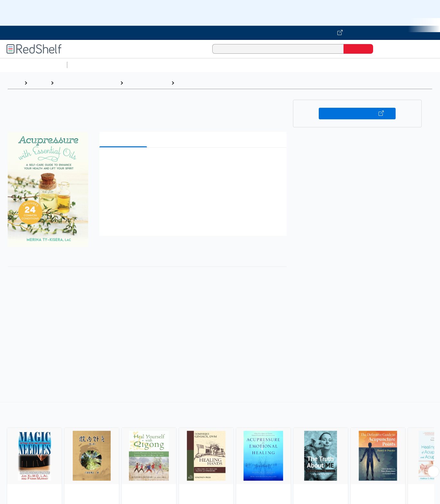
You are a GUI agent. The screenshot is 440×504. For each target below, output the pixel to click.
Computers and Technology (184, 65)
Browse (39, 83)
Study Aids (87, 65)
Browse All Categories (33, 65)
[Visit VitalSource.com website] (220, 33)
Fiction (364, 65)
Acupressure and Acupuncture (214, 83)
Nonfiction (390, 65)
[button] (194, 162)
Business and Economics (250, 65)
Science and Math (126, 65)
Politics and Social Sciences (317, 65)
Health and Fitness (147, 83)
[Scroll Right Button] (434, 472)
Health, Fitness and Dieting (87, 83)
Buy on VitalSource (357, 114)
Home (14, 83)
